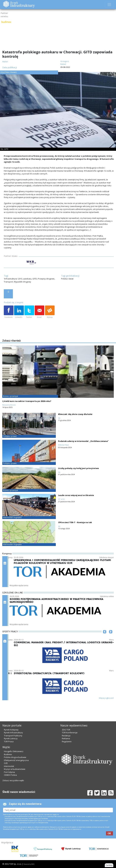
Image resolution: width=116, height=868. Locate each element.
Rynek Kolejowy (11, 730)
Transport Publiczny (13, 736)
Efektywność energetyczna (16, 760)
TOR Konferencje (70, 733)
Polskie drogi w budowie (15, 757)
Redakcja (66, 736)
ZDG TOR (66, 730)
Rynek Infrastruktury (13, 733)
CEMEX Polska (10, 775)
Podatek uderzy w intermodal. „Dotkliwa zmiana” (83, 441)
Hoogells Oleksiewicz (14, 751)
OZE (6, 763)
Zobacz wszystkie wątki (13, 780)
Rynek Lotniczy (11, 738)
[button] (105, 636)
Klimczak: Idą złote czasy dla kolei (75, 414)
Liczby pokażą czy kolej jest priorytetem (78, 468)
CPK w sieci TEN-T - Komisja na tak (75, 522)
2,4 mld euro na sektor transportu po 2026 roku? (27, 401)
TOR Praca (9, 741)
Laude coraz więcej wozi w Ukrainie (76, 495)
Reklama (66, 738)
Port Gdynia (9, 772)
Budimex (8, 754)
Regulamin (67, 741)
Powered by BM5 (29, 864)
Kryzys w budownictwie (15, 769)
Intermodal (9, 766)
